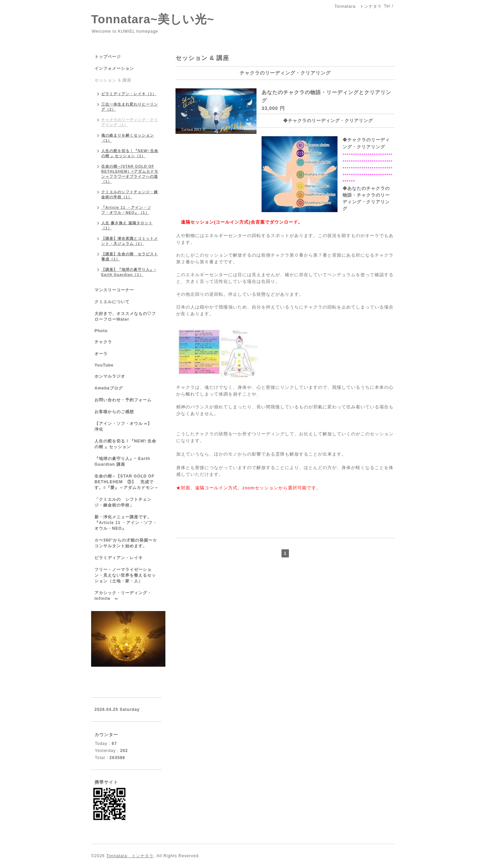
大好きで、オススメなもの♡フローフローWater (125, 316)
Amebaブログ (109, 388)
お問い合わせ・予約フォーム (123, 400)
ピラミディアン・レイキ (119, 558)
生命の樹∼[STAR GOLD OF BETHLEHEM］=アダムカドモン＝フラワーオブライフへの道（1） (130, 174)
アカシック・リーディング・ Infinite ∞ (123, 596)
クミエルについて (112, 302)
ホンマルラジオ (110, 376)
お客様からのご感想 (114, 412)
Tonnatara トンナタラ (130, 856)
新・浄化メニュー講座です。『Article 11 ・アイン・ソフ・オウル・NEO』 (126, 523)
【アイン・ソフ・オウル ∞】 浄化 (125, 426)
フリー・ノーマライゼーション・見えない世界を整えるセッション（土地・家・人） (125, 575)
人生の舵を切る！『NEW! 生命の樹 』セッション (125, 444)
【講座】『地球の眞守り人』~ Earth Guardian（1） (129, 272)
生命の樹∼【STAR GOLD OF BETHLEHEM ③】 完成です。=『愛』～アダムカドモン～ (127, 482)
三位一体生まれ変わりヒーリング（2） (130, 107)
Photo (101, 331)
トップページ (108, 57)
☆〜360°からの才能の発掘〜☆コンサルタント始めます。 (126, 543)
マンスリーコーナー (114, 290)
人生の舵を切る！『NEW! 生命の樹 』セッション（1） (130, 153)
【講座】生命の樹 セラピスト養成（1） (130, 256)
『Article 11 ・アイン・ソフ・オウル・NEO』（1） (126, 210)
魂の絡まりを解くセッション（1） (128, 138)
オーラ (101, 354)
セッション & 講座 (113, 80)
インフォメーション (114, 68)
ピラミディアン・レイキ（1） (129, 94)
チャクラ (103, 342)
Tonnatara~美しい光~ (153, 19)
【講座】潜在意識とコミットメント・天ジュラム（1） (130, 241)
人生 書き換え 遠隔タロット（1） (127, 225)
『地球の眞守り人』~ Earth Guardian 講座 (122, 461)
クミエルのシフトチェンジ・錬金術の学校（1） (130, 194)
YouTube (104, 365)
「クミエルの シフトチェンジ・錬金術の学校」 (123, 502)
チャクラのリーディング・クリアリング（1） (130, 122)
